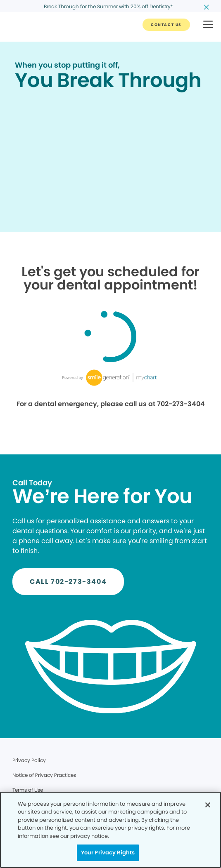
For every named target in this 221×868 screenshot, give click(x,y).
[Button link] (166, 25)
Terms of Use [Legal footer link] (28, 790)
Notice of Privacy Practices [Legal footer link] (44, 775)
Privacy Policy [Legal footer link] (29, 760)
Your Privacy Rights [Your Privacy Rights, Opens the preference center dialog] (108, 853)
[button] (208, 25)
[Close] (208, 805)
